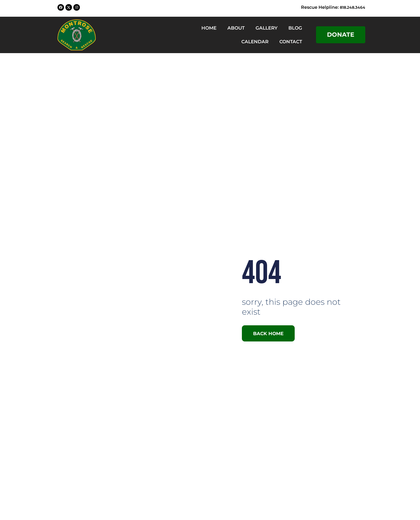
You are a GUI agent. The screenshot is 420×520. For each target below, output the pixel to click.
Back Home (270, 333)
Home (209, 28)
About (236, 28)
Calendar (255, 42)
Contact (291, 42)
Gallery (267, 28)
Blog (295, 28)
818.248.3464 (351, 7)
